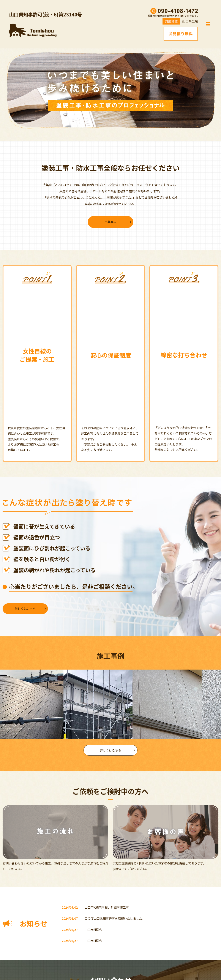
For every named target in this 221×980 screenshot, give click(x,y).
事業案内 (110, 222)
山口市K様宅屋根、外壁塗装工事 (107, 907)
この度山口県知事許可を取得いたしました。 (115, 918)
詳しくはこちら (25, 609)
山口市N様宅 (93, 930)
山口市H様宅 (93, 941)
